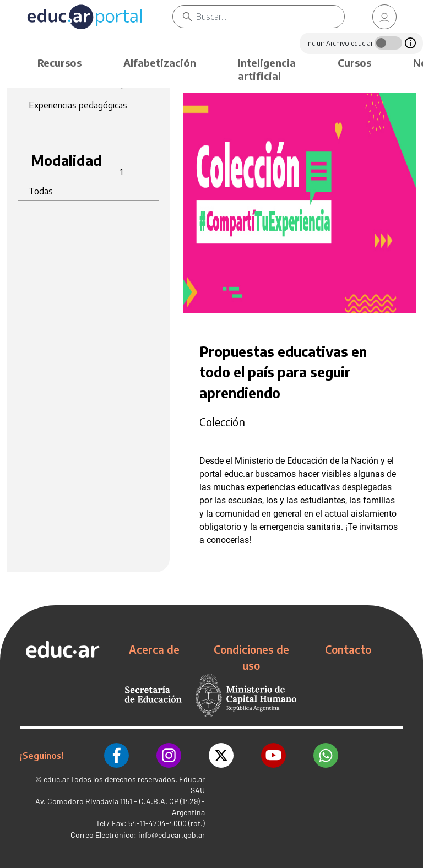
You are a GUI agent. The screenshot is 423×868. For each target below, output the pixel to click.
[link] (384, 17)
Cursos (354, 63)
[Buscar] (270, 17)
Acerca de (154, 649)
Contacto (348, 649)
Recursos (59, 63)
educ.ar (56, 779)
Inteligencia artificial (267, 69)
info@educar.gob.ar (172, 835)
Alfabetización (160, 63)
